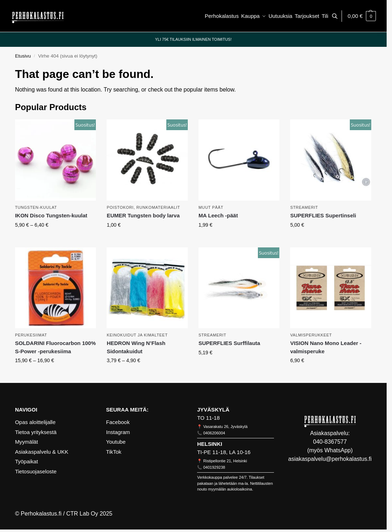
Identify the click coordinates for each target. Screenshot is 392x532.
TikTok (114, 452)
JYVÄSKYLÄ (213, 410)
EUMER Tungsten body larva (143, 215)
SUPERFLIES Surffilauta (229, 343)
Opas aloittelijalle (35, 422)
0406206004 (214, 433)
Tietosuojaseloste (36, 471)
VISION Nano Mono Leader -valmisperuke (326, 347)
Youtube (116, 442)
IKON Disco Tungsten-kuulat (51, 215)
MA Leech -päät (218, 215)
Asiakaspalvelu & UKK (42, 452)
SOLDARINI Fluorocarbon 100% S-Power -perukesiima (55, 347)
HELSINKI (210, 444)
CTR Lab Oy (82, 514)
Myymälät (26, 442)
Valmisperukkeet (311, 335)
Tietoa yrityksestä (36, 432)
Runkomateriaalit (158, 207)
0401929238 (214, 467)
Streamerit (304, 207)
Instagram (118, 432)
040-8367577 (330, 442)
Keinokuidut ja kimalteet (137, 335)
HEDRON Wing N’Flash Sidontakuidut (136, 347)
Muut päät (211, 207)
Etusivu (23, 56)
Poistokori (120, 207)
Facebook (118, 422)
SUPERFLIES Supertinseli (323, 215)
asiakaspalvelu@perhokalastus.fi (330, 459)
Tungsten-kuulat (36, 207)
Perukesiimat (31, 335)
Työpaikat (26, 461)
